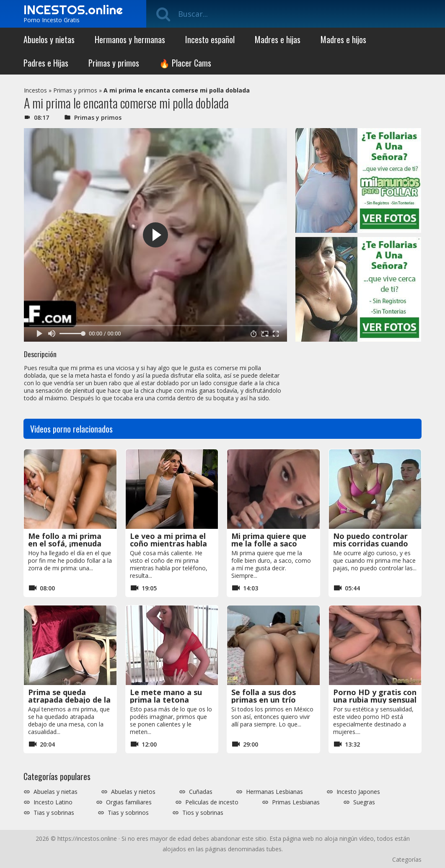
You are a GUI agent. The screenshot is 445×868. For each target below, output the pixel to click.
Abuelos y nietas (49, 39)
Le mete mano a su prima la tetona (166, 696)
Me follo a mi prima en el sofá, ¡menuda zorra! (65, 543)
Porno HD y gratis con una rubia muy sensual (375, 696)
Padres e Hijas (46, 63)
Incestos (35, 90)
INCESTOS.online (73, 10)
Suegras (364, 802)
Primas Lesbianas (296, 802)
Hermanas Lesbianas (274, 792)
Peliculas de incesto (212, 802)
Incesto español (210, 39)
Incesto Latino (53, 802)
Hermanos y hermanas (130, 39)
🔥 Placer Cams (185, 63)
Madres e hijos (343, 39)
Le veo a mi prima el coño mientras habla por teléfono (168, 543)
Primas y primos (114, 63)
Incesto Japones (358, 792)
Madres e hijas (278, 39)
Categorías (407, 859)
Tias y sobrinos (128, 813)
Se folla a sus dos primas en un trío (264, 696)
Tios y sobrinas (203, 813)
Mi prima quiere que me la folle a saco (269, 540)
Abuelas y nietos (133, 792)
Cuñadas (201, 792)
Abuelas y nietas (56, 792)
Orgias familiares (129, 802)
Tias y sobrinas (54, 813)
